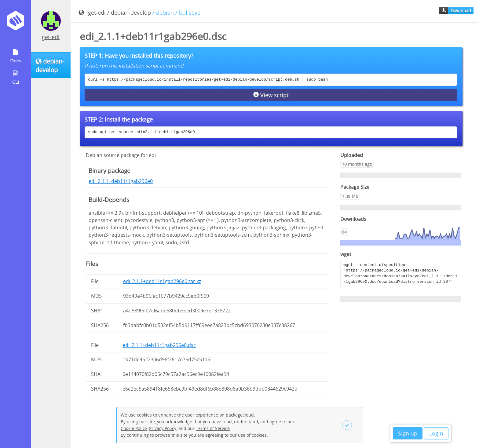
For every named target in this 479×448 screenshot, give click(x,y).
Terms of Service (213, 428)
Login (436, 433)
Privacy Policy (163, 428)
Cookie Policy (134, 428)
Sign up (408, 433)
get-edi (51, 37)
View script (271, 95)
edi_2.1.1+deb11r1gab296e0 (121, 181)
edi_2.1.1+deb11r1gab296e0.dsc (159, 345)
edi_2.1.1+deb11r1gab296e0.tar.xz (162, 281)
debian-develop (131, 13)
